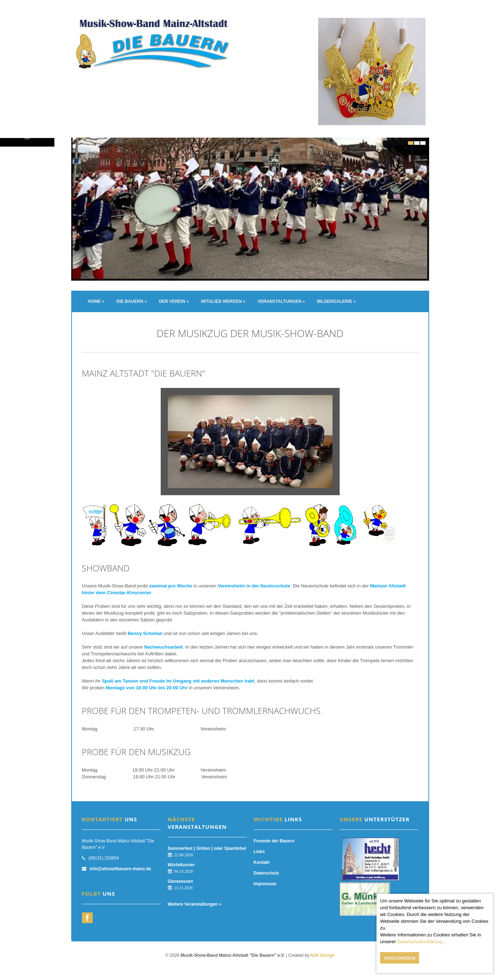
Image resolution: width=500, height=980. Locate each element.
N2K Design (322, 955)
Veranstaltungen (281, 301)
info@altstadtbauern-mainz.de (121, 869)
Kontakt (262, 862)
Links (259, 852)
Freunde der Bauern (274, 841)
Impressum (265, 884)
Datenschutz (266, 873)
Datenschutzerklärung (420, 942)
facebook (87, 918)
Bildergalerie (336, 301)
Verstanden (400, 958)
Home (96, 301)
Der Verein (174, 301)
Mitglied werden (223, 301)
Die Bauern (132, 301)
